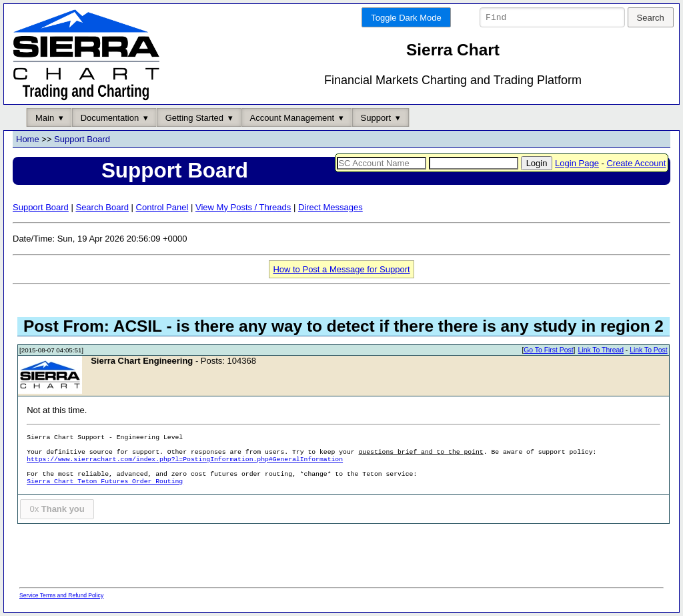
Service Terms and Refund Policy (61, 595)
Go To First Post (548, 351)
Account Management (292, 118)
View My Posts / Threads (243, 207)
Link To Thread (601, 351)
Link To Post (648, 351)
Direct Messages (330, 207)
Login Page (577, 163)
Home (28, 140)
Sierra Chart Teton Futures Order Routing (105, 482)
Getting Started (194, 118)
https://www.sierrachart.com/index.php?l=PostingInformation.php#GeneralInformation (185, 460)
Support (376, 118)
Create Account (636, 163)
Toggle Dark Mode (406, 18)
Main (45, 118)
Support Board (82, 140)
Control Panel (162, 207)
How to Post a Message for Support (341, 269)
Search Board (102, 207)
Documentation (110, 118)
